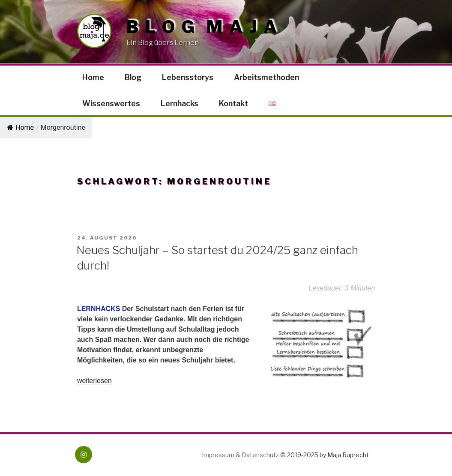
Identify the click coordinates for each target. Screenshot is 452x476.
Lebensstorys (188, 77)
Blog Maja (205, 27)
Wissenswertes (111, 103)
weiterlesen (94, 381)
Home (93, 77)
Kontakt (233, 103)
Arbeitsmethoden (266, 77)
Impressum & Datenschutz (240, 455)
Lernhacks (180, 103)
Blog (133, 77)
